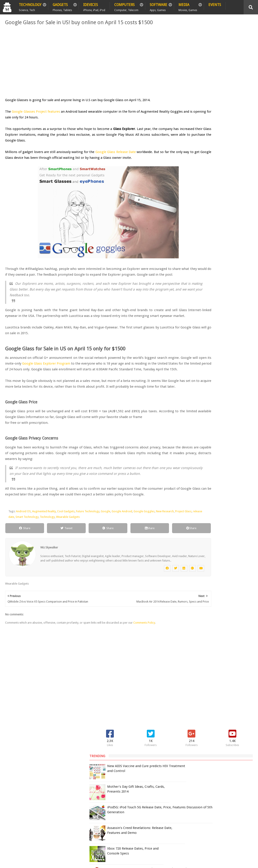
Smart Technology (68, 563)
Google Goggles (144, 557)
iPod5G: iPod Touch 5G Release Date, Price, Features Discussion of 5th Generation (224, 101)
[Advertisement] (87, 62)
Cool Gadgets (66, 557)
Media (188, 6)
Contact (85, 792)
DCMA (220, 829)
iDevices (94, 6)
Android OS (23, 557)
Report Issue (201, 801)
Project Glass (29, 563)
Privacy (46, 792)
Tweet (54, 574)
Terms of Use (181, 801)
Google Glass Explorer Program (90, 381)
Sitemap (65, 792)
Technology (30, 6)
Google (106, 557)
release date (47, 563)
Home (11, 792)
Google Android (122, 557)
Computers (126, 6)
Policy (28, 792)
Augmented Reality (44, 557)
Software (158, 6)
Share (21, 574)
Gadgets (62, 6)
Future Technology (88, 557)
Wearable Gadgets (108, 563)
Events (215, 5)
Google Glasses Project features (38, 112)
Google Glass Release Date (115, 152)
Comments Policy (144, 679)
